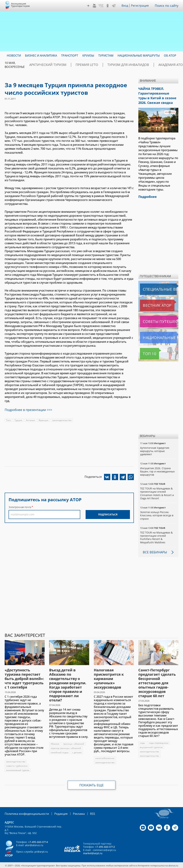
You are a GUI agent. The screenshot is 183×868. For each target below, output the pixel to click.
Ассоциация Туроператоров (20, 5)
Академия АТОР (166, 65)
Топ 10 (145, 350)
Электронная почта (20, 506)
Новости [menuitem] (14, 56)
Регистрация (141, 6)
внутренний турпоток (151, 744)
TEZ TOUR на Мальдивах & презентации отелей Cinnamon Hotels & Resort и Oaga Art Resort (157, 490)
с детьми (77, 749)
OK (108, 6)
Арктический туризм (63, 65)
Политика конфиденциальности (24, 810)
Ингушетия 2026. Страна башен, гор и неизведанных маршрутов (158, 468)
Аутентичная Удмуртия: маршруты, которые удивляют (155, 447)
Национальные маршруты (159, 334)
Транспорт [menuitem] (70, 56)
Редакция (55, 810)
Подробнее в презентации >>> (26, 409)
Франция (44, 419)
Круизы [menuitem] (88, 56)
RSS (84, 810)
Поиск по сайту (167, 6)
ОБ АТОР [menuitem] (170, 56)
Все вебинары (154, 549)
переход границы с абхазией (66, 745)
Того (8, 419)
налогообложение (105, 755)
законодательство (62, 419)
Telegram (115, 6)
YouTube (95, 6)
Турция (18, 419)
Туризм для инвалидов (130, 65)
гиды (142, 739)
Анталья (30, 419)
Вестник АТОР (150, 302)
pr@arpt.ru (41, 848)
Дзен (89, 6)
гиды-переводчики (159, 739)
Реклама (71, 810)
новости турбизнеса (17, 762)
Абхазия (55, 740)
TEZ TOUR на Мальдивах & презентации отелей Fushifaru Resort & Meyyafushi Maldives (156, 534)
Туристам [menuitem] (106, 56)
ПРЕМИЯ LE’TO (96, 65)
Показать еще (92, 782)
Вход (126, 6)
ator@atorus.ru (34, 841)
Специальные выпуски (156, 286)
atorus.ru (173, 862)
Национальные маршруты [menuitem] (139, 56)
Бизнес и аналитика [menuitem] (41, 56)
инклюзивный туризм (18, 767)
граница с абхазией (74, 740)
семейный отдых (60, 749)
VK (102, 6)
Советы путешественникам (159, 318)
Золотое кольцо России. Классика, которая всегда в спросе (157, 512)
